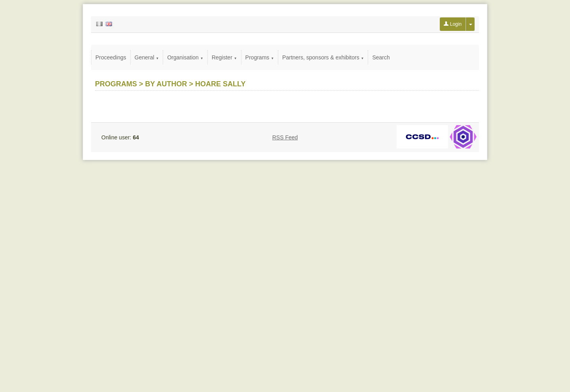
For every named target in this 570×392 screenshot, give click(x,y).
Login (453, 24)
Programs (260, 57)
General (147, 57)
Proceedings (111, 57)
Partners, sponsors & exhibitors (323, 57)
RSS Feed (285, 137)
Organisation (185, 57)
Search (381, 57)
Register (224, 57)
